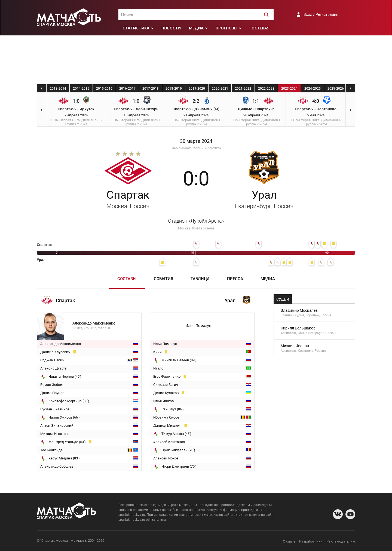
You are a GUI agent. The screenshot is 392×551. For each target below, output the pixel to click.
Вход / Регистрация (321, 14)
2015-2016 (104, 89)
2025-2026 (336, 89)
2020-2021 (220, 89)
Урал (264, 199)
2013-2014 (58, 89)
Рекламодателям (341, 541)
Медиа (196, 28)
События (163, 279)
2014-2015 (81, 89)
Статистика (136, 28)
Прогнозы (226, 28)
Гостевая (259, 28)
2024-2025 (313, 89)
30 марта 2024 (196, 141)
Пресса (235, 279)
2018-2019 (174, 89)
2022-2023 (266, 89)
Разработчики (311, 541)
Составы (127, 279)
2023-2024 (289, 89)
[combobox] (196, 15)
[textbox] (196, 15)
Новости (171, 28)
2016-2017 (127, 89)
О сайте (289, 541)
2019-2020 (197, 89)
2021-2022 (243, 89)
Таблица (200, 279)
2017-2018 (151, 89)
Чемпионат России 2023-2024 (196, 148)
